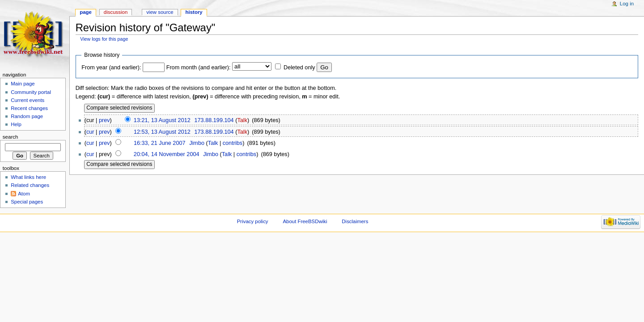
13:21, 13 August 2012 (162, 120)
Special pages (27, 202)
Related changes (30, 185)
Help (16, 124)
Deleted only (299, 68)
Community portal (31, 92)
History (194, 12)
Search (11, 137)
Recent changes (29, 108)
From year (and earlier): (111, 68)
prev (104, 120)
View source (160, 12)
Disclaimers (355, 221)
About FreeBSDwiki (305, 221)
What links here (28, 177)
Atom (24, 194)
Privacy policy (253, 221)
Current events (28, 100)
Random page (27, 116)
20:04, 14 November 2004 (167, 154)
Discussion (116, 12)
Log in (627, 4)
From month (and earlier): (199, 68)
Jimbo (197, 143)
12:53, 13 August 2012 (162, 132)
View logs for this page (104, 39)
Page (86, 12)
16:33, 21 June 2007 (160, 143)
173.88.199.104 (214, 120)
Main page (23, 84)
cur (90, 132)
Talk (242, 120)
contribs (233, 143)
